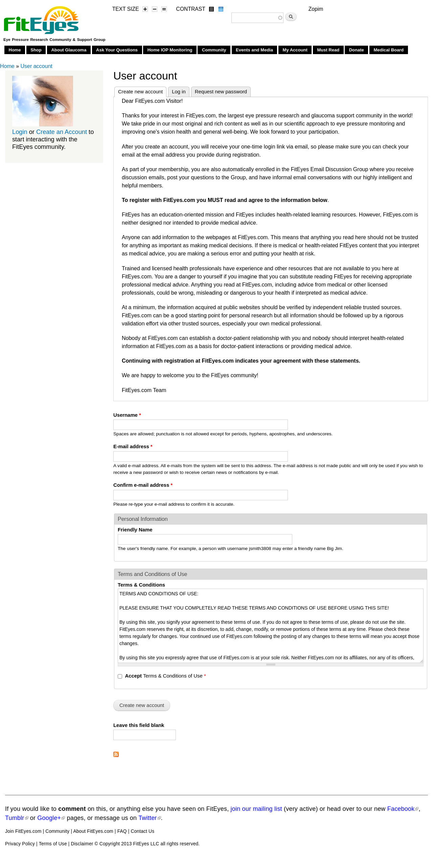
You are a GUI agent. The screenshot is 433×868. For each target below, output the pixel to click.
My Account (295, 50)
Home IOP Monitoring (170, 50)
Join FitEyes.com (23, 831)
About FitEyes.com (93, 831)
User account (36, 66)
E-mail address (133, 447)
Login (20, 132)
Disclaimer (82, 844)
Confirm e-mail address (143, 485)
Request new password (221, 92)
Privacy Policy (20, 844)
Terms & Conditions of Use (165, 676)
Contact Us (142, 831)
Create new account (142, 91)
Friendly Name (135, 530)
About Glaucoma (69, 50)
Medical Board (389, 50)
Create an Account (62, 132)
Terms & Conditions (141, 585)
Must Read (328, 50)
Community (214, 50)
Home (15, 50)
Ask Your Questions (117, 50)
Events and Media (254, 50)
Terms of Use (53, 844)
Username (127, 415)
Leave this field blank (139, 725)
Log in (179, 92)
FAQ (122, 831)
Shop (36, 50)
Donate (357, 50)
